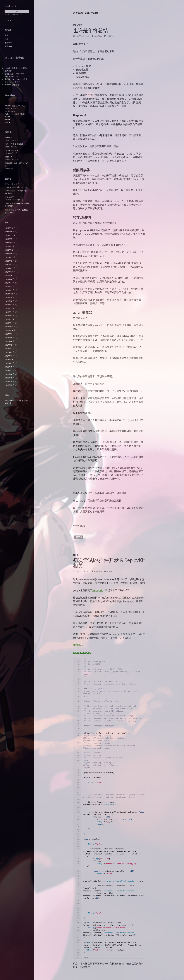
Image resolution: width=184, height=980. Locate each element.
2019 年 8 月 (9, 279)
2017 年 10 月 (10, 330)
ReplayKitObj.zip (82, 652)
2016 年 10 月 (10, 360)
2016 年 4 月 (9, 381)
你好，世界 (77, 25)
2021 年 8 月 (9, 254)
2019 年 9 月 (9, 276)
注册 (6, 35)
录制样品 (78, 645)
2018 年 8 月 (9, 301)
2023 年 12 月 (10, 235)
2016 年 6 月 (9, 374)
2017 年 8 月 (9, 338)
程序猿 (76, 555)
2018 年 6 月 (9, 305)
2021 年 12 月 (10, 250)
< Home (8, 20)
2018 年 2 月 (9, 319)
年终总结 (79, 537)
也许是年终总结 (90, 30)
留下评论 (110, 571)
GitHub (7, 111)
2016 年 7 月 (9, 370)
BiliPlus (8, 106)
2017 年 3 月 (9, 349)
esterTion (98, 36)
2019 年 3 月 (9, 286)
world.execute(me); (15, 187)
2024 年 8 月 (9, 232)
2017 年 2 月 (9, 352)
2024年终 (9, 138)
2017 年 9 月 (9, 334)
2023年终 (9, 157)
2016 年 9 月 (9, 363)
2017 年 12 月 (10, 327)
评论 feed (8, 46)
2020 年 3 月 (9, 261)
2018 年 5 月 (9, 308)
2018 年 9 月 (9, 297)
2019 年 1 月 (9, 290)
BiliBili (7, 119)
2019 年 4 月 (9, 283)
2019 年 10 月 (10, 272)
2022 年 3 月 (9, 246)
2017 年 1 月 (9, 356)
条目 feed (8, 43)
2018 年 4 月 (9, 312)
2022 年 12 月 (10, 243)
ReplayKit (98, 590)
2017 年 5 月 (9, 345)
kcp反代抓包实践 (11, 150)
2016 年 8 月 (9, 367)
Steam (7, 122)
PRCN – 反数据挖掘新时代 (15, 144)
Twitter (7, 114)
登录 (6, 39)
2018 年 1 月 (9, 323)
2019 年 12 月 (10, 268)
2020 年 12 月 (10, 257)
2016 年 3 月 (9, 385)
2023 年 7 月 (9, 239)
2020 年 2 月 (9, 265)
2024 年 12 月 (10, 228)
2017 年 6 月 (9, 341)
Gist (14, 111)
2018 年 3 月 (9, 316)
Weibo (7, 117)
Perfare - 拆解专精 (12, 85)
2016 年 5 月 (9, 378)
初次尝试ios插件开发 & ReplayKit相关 (109, 563)
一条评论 (110, 36)
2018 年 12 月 (10, 294)
